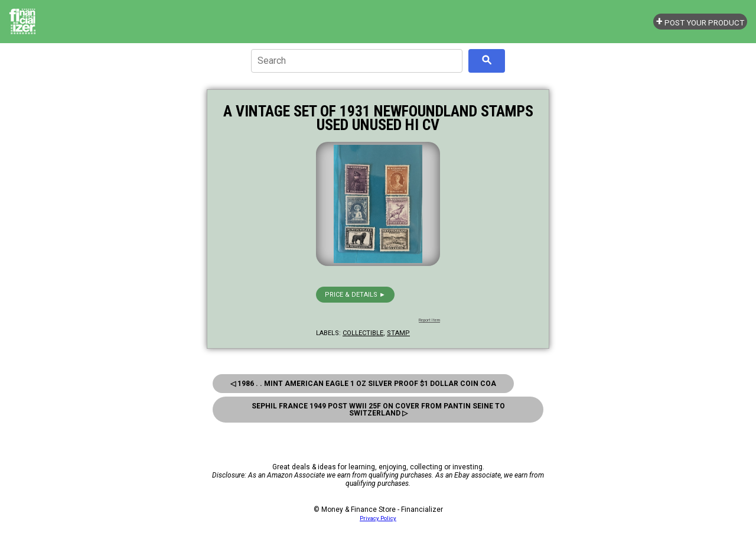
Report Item (429, 320)
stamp (398, 333)
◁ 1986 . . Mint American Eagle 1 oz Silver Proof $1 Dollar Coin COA (363, 384)
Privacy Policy (378, 518)
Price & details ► (355, 295)
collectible (363, 333)
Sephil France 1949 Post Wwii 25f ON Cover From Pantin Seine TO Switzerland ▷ (378, 410)
